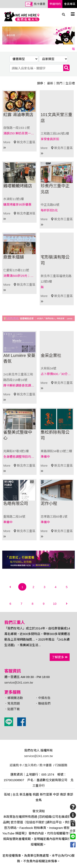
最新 (50, 83)
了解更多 (60, 657)
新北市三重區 (25, 142)
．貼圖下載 (12, 709)
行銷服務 (61, 765)
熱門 (59, 83)
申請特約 (55, 4)
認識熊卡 (16, 765)
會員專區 (70, 4)
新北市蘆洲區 (25, 213)
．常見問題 (12, 703)
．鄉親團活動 (14, 698)
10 (55, 604)
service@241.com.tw (19, 682)
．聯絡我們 (43, 703)
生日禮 (70, 83)
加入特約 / (31, 765)
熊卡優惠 (40, 4)
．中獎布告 (43, 698)
